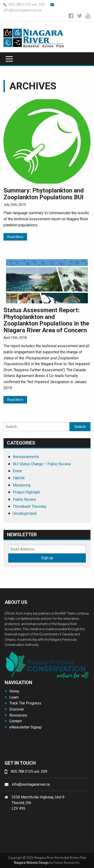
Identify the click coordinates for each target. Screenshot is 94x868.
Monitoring (22, 485)
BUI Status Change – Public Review (42, 464)
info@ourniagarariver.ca (31, 784)
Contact (16, 721)
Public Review (24, 499)
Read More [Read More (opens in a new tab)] (15, 237)
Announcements (26, 457)
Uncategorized (25, 513)
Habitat (19, 478)
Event (17, 471)
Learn (14, 697)
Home (14, 691)
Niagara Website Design (31, 863)
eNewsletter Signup (26, 727)
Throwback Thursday (30, 506)
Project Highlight (26, 492)
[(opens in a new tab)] (47, 141)
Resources (18, 715)
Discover (17, 709)
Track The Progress (25, 703)
